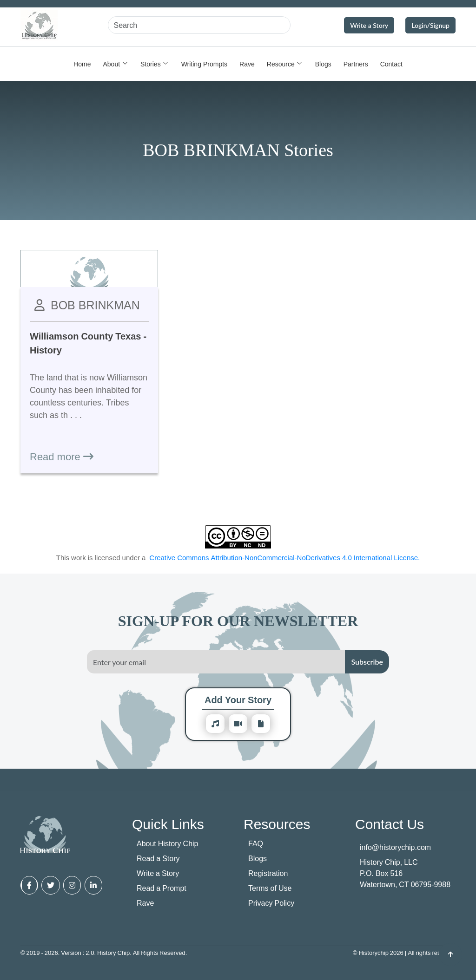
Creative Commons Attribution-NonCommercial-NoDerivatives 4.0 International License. (284, 557)
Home (82, 64)
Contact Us (390, 824)
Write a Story (369, 25)
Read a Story (158, 858)
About (111, 64)
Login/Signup (430, 25)
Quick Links (168, 824)
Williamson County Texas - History (88, 343)
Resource (281, 64)
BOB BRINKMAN (95, 305)
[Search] (199, 25)
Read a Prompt (162, 888)
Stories (151, 64)
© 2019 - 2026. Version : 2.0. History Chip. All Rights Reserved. (104, 953)
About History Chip (168, 843)
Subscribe (367, 662)
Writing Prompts (204, 64)
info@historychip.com (395, 847)
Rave (247, 64)
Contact (391, 64)
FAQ (256, 843)
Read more (62, 456)
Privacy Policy (271, 903)
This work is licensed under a (238, 558)
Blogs (323, 64)
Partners (356, 64)
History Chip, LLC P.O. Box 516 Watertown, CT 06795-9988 (405, 873)
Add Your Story (238, 700)
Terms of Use (270, 888)
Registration (268, 873)
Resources (277, 824)
